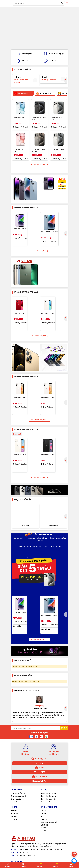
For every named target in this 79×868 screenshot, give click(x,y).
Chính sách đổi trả (17, 856)
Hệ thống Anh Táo (40, 838)
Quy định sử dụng (17, 859)
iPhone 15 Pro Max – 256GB (39, 122)
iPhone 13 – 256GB (48, 317)
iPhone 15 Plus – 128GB (19, 154)
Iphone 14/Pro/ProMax (26, 211)
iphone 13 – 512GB (19, 317)
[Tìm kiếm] (62, 3)
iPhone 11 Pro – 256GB (21, 492)
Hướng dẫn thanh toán (48, 853)
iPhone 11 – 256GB (48, 458)
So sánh (24, 131)
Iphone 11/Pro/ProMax (26, 433)
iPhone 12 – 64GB (19, 401)
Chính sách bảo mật (18, 850)
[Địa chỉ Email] (40, 785)
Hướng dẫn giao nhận (48, 856)
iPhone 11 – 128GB (19, 458)
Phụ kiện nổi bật (23, 532)
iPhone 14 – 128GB (19, 232)
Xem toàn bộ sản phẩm (40, 168)
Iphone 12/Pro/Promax (26, 380)
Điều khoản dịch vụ (47, 859)
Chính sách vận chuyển (19, 853)
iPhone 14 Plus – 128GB (49, 236)
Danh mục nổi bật (23, 73)
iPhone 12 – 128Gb (48, 401)
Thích (16, 131)
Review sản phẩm (23, 732)
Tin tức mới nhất (23, 717)
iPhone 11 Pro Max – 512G (50, 494)
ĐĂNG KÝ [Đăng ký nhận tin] (64, 785)
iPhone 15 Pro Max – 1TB (58, 154)
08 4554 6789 (40, 820)
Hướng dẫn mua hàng (48, 850)
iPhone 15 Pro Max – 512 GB (39, 154)
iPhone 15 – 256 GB (20, 121)
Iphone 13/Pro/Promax (26, 296)
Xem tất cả (17, 438)
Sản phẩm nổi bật (38, 591)
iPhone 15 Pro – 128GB (56, 122)
